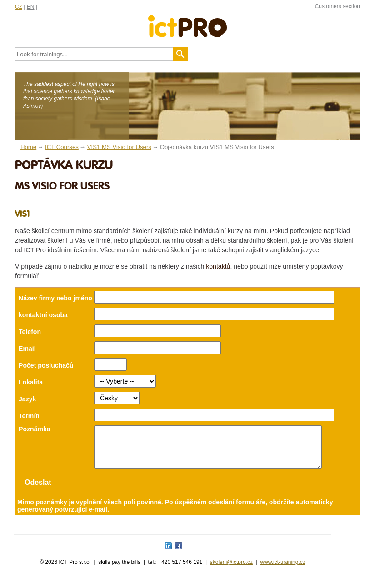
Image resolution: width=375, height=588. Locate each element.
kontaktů (218, 266)
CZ (19, 7)
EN (31, 7)
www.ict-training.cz (282, 570)
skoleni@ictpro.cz (231, 570)
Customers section (337, 6)
